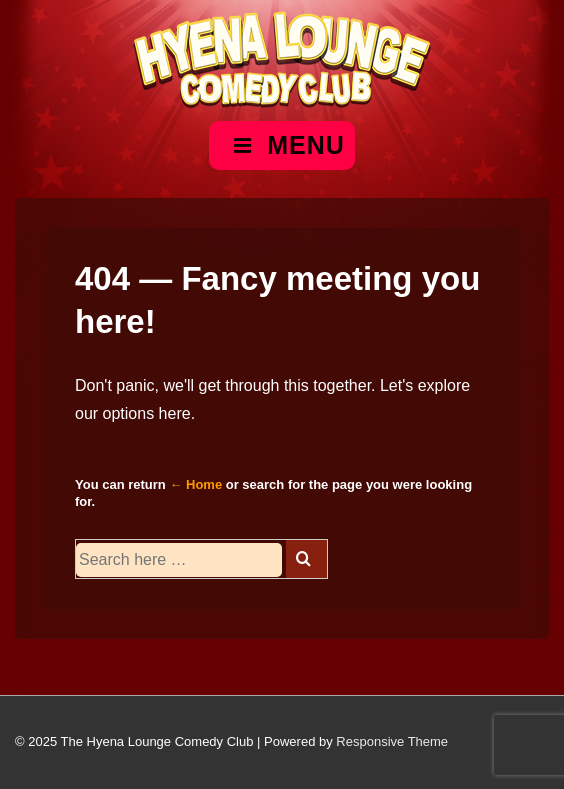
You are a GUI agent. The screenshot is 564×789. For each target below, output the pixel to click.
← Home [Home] (195, 484)
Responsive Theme (392, 741)
